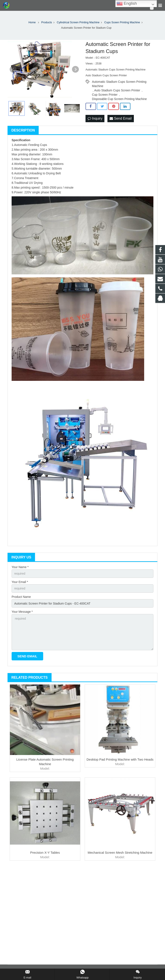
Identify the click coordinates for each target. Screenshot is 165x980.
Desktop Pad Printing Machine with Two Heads (120, 759)
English (127, 4)
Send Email (121, 118)
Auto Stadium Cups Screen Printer (117, 90)
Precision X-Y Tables (45, 853)
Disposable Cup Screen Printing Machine (119, 99)
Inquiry (95, 118)
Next (75, 69)
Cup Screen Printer (105, 95)
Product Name (21, 597)
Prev (13, 69)
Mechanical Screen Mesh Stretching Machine (120, 853)
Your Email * (20, 582)
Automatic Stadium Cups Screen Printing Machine (119, 82)
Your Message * (22, 612)
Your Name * (20, 567)
